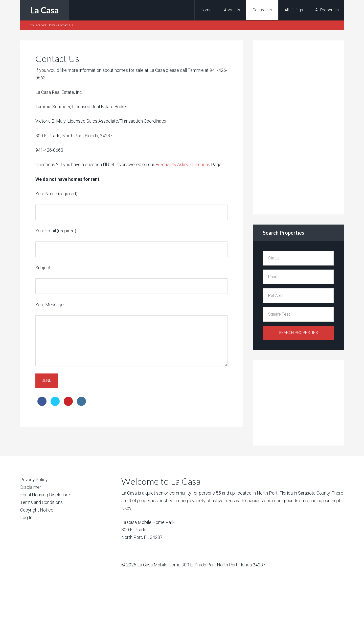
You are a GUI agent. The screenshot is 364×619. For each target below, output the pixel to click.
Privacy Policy (34, 480)
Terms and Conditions (41, 502)
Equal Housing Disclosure (45, 494)
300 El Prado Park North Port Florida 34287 (224, 565)
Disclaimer (31, 487)
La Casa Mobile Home (159, 565)
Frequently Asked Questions (182, 164)
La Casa (44, 10)
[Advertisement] (301, 126)
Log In (26, 517)
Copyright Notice (37, 509)
